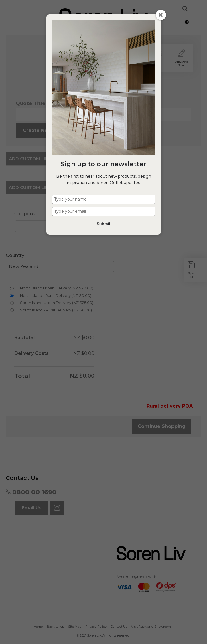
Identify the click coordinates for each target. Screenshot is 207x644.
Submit (103, 224)
